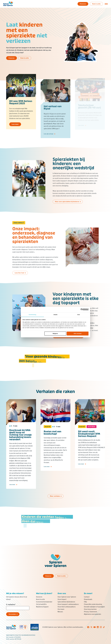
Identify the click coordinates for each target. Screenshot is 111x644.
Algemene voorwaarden (92, 614)
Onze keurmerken (90, 609)
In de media (91, 433)
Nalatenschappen (42, 607)
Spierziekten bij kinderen (66, 602)
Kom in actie (40, 599)
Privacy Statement (90, 612)
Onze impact (62, 599)
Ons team (61, 609)
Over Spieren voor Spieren (67, 597)
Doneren (39, 597)
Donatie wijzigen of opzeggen (94, 607)
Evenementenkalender (44, 602)
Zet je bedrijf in (41, 604)
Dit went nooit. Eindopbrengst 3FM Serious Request (89, 440)
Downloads (88, 599)
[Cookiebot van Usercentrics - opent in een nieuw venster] (82, 310)
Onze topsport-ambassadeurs (68, 604)
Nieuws (60, 612)
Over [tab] (79, 315)
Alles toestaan (78, 333)
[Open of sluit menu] (106, 4)
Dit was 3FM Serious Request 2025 (21, 105)
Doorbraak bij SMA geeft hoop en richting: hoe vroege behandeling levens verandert (20, 441)
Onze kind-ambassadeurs (67, 607)
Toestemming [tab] (32, 315)
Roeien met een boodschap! (52, 439)
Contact (87, 597)
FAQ (85, 602)
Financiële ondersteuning (93, 604)
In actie (48, 433)
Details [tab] (55, 315)
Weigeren (55, 333)
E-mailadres (11, 604)
